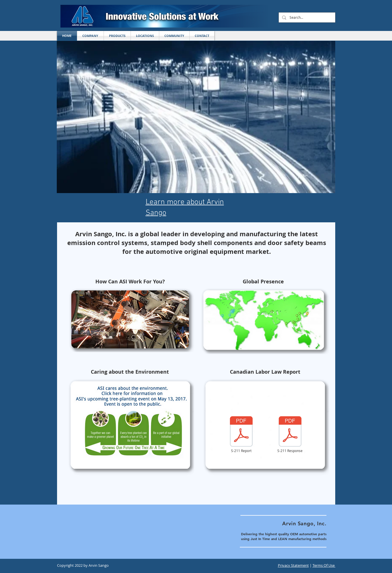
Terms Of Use (324, 565)
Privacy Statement (293, 565)
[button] (145, 36)
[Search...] (306, 17)
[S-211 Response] (290, 435)
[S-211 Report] (241, 435)
